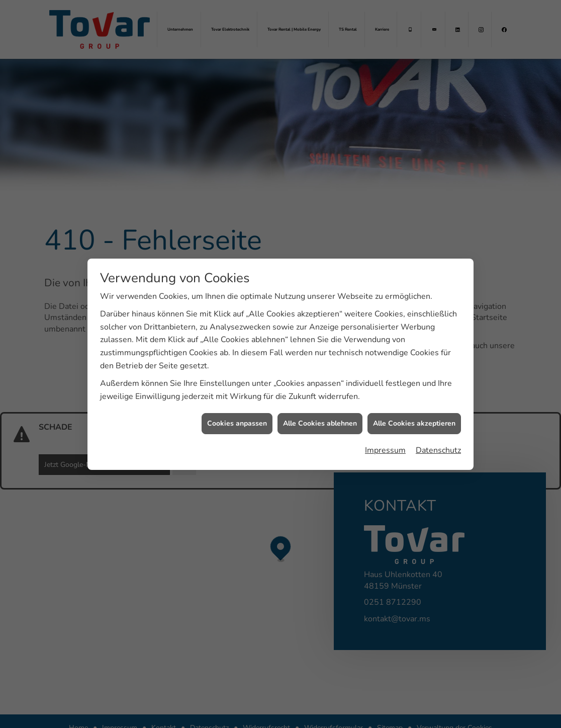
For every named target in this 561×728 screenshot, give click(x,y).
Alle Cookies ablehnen (320, 419)
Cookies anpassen (237, 419)
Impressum (385, 445)
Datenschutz (438, 445)
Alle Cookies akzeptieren (414, 419)
